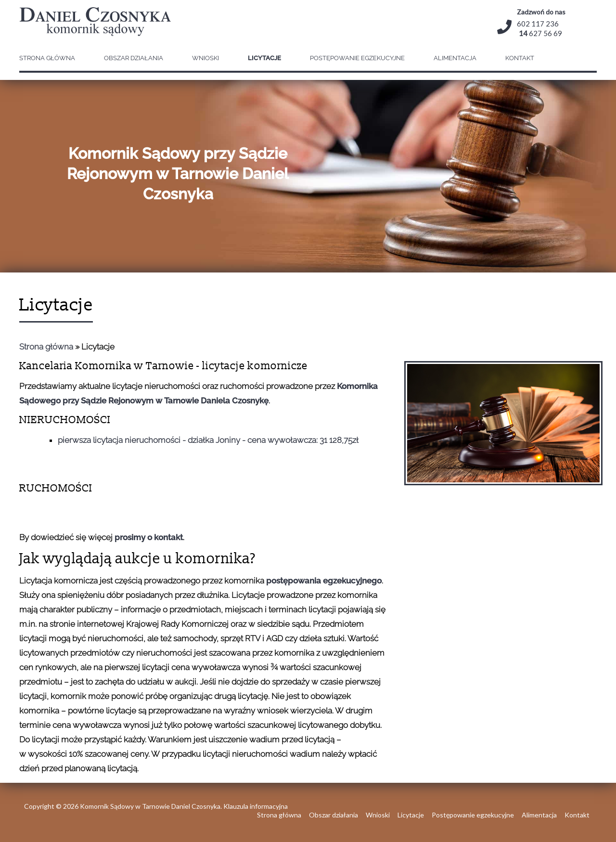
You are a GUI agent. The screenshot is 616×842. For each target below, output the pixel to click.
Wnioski (205, 58)
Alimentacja (455, 58)
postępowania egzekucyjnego (324, 581)
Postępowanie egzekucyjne (357, 58)
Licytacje (264, 58)
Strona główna (47, 58)
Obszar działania (134, 58)
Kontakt (520, 58)
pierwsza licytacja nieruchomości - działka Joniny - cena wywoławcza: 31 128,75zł (208, 440)
